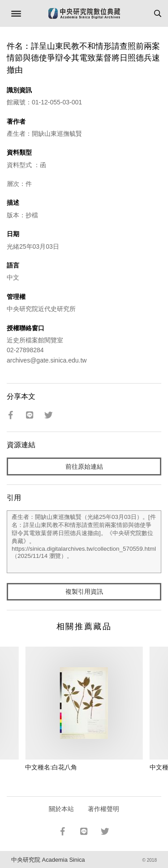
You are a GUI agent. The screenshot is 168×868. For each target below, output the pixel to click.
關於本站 (61, 809)
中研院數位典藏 (84, 13)
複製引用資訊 (84, 592)
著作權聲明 (103, 809)
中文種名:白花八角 (51, 767)
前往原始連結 (84, 466)
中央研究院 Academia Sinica (48, 860)
